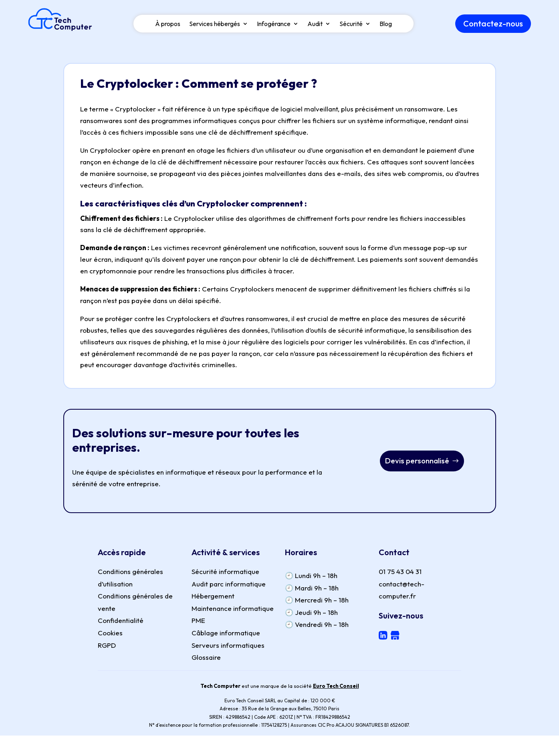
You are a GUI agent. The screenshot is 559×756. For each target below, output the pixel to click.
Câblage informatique (226, 634)
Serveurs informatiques (228, 646)
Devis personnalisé (417, 462)
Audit (315, 27)
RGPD (107, 646)
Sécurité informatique (225, 573)
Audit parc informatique (229, 585)
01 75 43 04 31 (400, 573)
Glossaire (206, 658)
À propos (168, 27)
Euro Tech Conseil (336, 687)
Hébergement (213, 597)
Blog (386, 27)
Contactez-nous (493, 27)
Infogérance (274, 27)
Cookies (110, 634)
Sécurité (351, 27)
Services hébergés (215, 27)
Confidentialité (121, 622)
